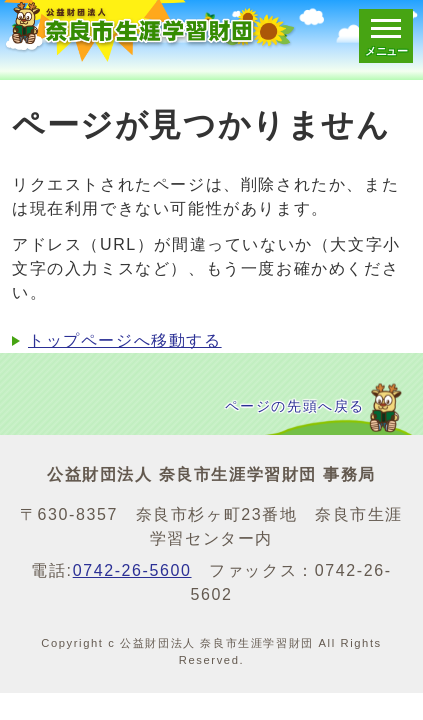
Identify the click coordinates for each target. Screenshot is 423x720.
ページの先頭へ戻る (295, 406)
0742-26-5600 (132, 570)
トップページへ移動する (125, 340)
